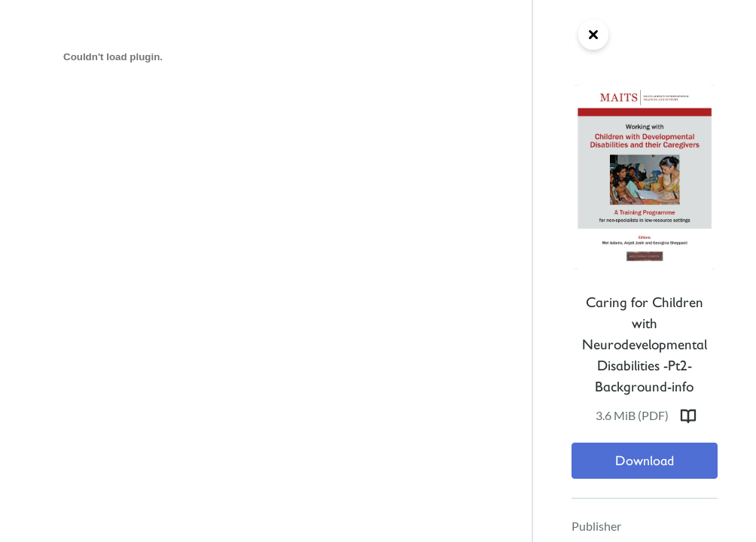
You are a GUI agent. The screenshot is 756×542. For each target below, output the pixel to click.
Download (645, 461)
